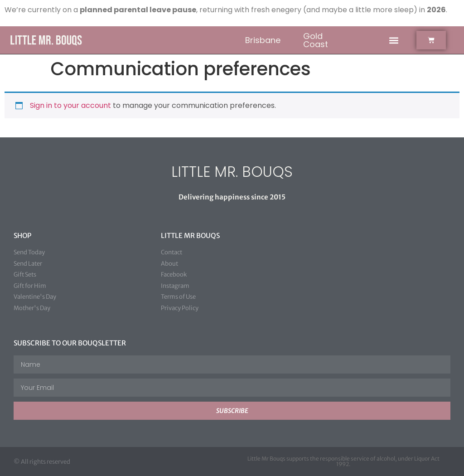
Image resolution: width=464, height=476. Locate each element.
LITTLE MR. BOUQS (232, 172)
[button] (394, 40)
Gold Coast (316, 40)
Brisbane (263, 40)
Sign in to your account (70, 105)
